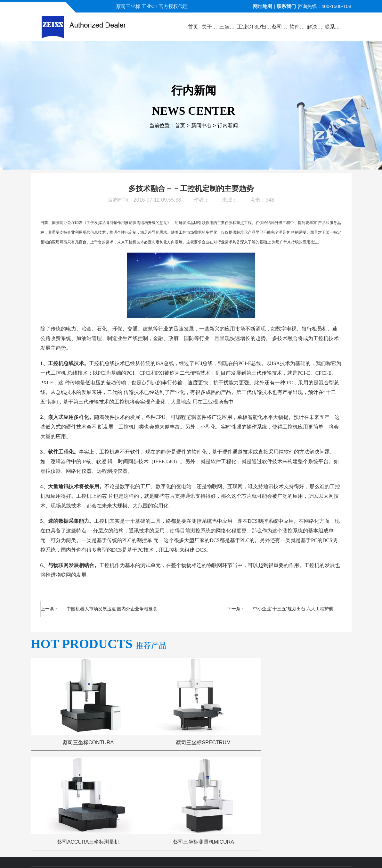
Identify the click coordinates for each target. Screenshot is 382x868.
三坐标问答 (250, 776)
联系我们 (286, 6)
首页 (180, 126)
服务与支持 (216, 776)
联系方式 (316, 776)
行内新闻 (228, 126)
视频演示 (154, 776)
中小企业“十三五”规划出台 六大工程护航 (293, 609)
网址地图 (263, 6)
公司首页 (66, 776)
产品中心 (125, 776)
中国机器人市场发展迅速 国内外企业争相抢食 (112, 609)
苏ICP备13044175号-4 (202, 853)
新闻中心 (201, 126)
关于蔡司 (95, 776)
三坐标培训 (284, 776)
